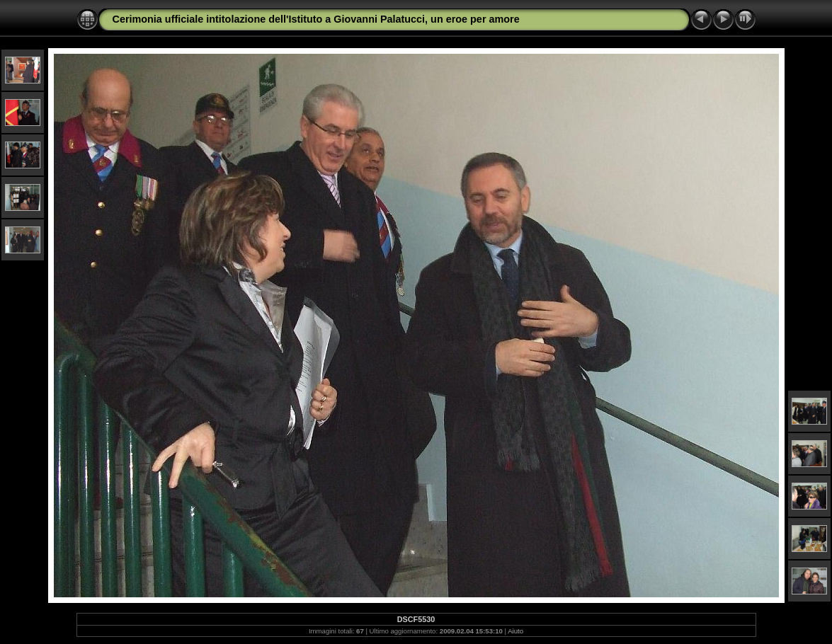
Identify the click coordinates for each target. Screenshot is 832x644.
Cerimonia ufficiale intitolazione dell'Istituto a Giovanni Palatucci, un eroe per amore (316, 19)
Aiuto (515, 631)
